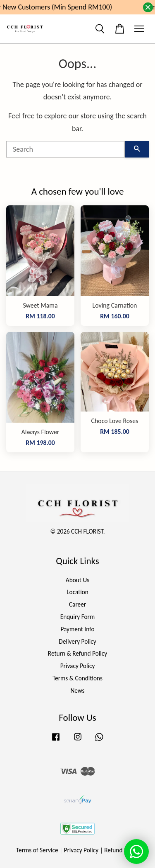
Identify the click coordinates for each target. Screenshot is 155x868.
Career (77, 604)
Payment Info (77, 629)
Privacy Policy (78, 666)
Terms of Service (37, 850)
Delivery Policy (77, 641)
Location (77, 592)
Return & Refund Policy (77, 653)
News (77, 690)
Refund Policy (122, 850)
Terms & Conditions (77, 678)
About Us (77, 580)
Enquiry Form (77, 617)
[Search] (66, 149)
